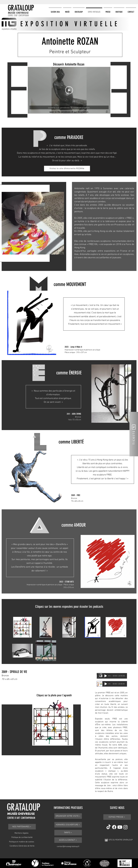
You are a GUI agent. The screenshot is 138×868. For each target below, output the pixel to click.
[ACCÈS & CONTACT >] (68, 840)
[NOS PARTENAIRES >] (22, 827)
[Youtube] (120, 827)
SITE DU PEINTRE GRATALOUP (121, 840)
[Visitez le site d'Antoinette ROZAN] (67, 169)
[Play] (106, 676)
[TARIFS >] (68, 833)
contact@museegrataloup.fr (68, 847)
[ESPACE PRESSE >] (117, 817)
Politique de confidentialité (22, 837)
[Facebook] (114, 827)
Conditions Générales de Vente (22, 846)
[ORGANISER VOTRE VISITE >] (68, 816)
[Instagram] (125, 827)
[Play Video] (69, 90)
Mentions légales (22, 833)
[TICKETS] (134, 434)
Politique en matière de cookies (22, 842)
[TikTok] (109, 827)
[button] (55, 11)
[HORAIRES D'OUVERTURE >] (68, 825)
